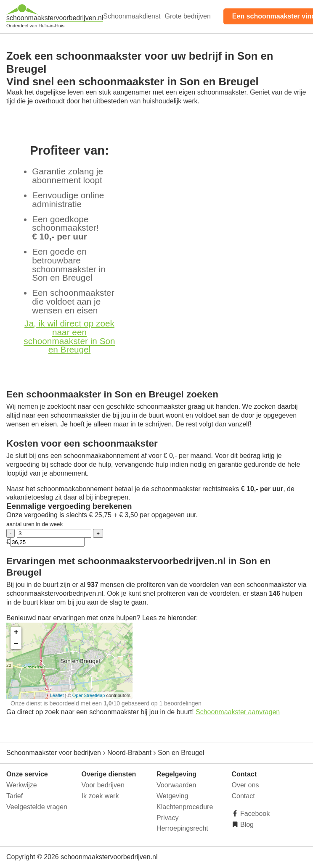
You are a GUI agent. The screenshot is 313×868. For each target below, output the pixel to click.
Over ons (245, 785)
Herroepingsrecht (182, 828)
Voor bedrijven (103, 785)
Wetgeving (172, 796)
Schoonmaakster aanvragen (238, 712)
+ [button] (16, 632)
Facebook (254, 814)
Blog (246, 825)
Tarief (15, 796)
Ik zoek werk (100, 796)
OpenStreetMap (89, 695)
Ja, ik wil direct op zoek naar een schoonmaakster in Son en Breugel (69, 336)
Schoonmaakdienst (132, 16)
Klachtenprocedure (185, 807)
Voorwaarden (176, 785)
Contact (243, 796)
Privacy (167, 818)
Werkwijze (22, 785)
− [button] (16, 644)
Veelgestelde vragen (37, 807)
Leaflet (57, 695)
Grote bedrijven (187, 16)
